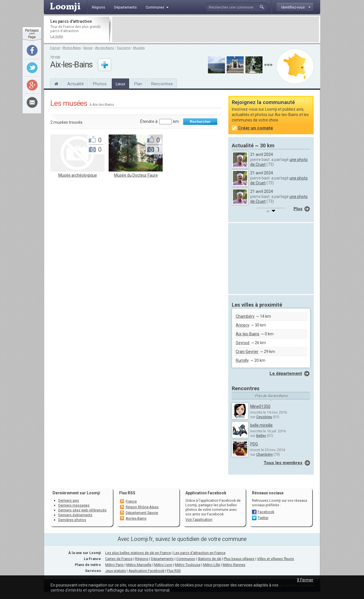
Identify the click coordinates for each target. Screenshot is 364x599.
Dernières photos (72, 520)
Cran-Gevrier (247, 352)
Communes (186, 559)
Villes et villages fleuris (276, 559)
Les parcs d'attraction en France (199, 553)
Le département (286, 373)
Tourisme (124, 48)
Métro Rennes (234, 565)
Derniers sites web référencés (82, 510)
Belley (261, 436)
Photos (100, 84)
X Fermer (305, 580)
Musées (139, 48)
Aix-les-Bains (105, 48)
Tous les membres (283, 463)
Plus (298, 209)
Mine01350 (260, 406)
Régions (142, 559)
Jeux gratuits (116, 571)
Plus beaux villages (239, 559)
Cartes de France (119, 559)
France (55, 48)
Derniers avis (69, 500)
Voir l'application (199, 520)
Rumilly (242, 360)
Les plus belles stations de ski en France (138, 553)
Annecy (243, 325)
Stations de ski (209, 559)
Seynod (243, 343)
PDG (254, 444)
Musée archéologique (78, 175)
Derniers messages (74, 505)
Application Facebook (146, 571)
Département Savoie (142, 513)
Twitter (263, 518)
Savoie (88, 48)
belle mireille (261, 425)
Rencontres (162, 84)
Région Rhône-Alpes (142, 507)
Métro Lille (212, 565)
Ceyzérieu (264, 417)
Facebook (266, 512)
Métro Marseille (139, 565)
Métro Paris (114, 565)
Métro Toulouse (188, 565)
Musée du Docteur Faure (136, 175)
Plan (138, 84)
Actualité (76, 84)
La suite (57, 36)
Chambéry (245, 316)
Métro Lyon (163, 565)
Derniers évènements (75, 515)
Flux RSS (127, 493)
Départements (162, 559)
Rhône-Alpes (72, 48)
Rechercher (200, 122)
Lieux (120, 84)
